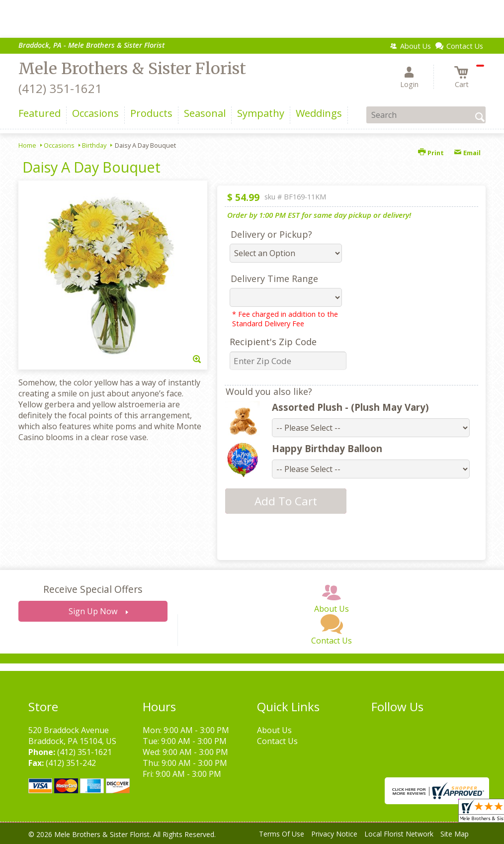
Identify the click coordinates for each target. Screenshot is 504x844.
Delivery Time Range (274, 279)
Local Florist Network (399, 834)
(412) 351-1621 (60, 88)
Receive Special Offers (93, 589)
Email (467, 153)
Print (431, 153)
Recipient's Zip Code (273, 342)
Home (27, 145)
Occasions (59, 145)
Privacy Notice (334, 834)
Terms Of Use (282, 834)
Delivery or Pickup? (271, 234)
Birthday (94, 145)
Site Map (455, 834)
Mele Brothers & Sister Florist (132, 69)
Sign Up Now (93, 611)
